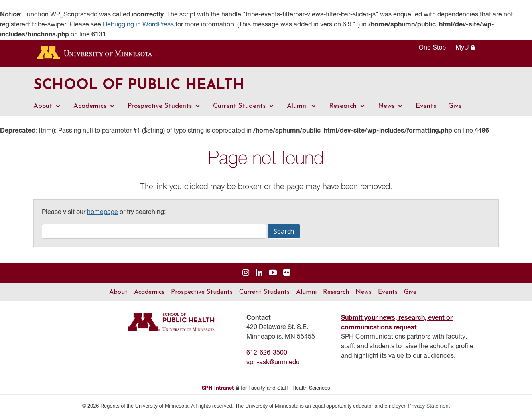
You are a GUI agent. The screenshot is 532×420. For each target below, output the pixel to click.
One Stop (433, 47)
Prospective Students (164, 109)
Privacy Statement (429, 409)
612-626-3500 (267, 356)
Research (347, 109)
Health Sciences (311, 391)
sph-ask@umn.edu (273, 365)
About (47, 109)
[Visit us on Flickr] (287, 276)
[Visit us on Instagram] (246, 276)
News (391, 109)
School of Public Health (151, 87)
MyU (466, 47)
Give (455, 109)
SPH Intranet (218, 391)
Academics (94, 109)
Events (426, 109)
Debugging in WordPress (138, 25)
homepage (103, 215)
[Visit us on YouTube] (273, 276)
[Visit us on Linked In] (259, 276)
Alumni (302, 109)
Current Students (244, 109)
